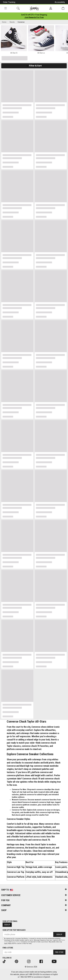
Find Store (59, 952)
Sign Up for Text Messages (14, 930)
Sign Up (7, 925)
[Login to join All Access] (34, 15)
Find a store (8, 948)
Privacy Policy (16, 942)
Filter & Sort (34, 66)
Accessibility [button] (60, 2)
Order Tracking (9, 2)
